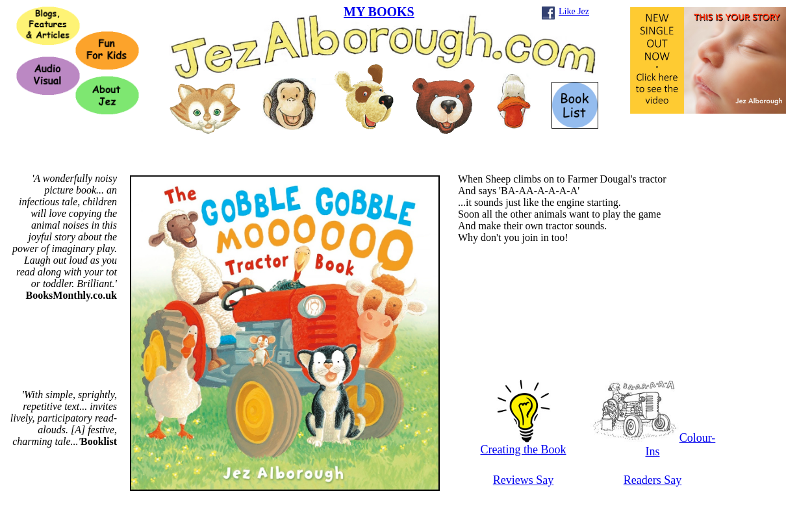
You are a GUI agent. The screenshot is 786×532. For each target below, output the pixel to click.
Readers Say (653, 480)
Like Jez (574, 11)
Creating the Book (524, 444)
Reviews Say (524, 480)
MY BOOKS (379, 12)
